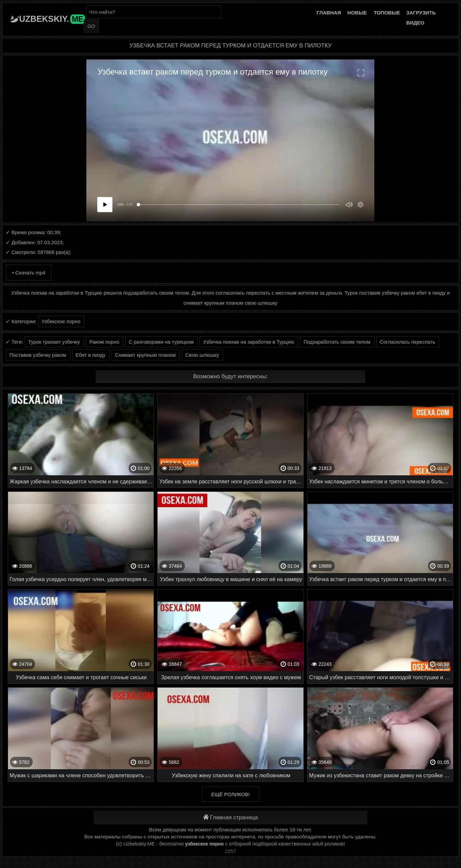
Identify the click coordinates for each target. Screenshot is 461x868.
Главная (329, 13)
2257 (230, 851)
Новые (357, 13)
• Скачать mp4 (29, 273)
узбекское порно (204, 844)
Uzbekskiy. (52, 19)
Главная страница (231, 817)
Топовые (387, 13)
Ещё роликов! (230, 794)
